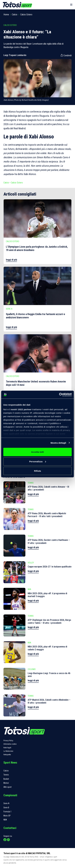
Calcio (15, 15)
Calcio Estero (26, 15)
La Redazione (8, 751)
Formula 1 (7, 812)
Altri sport (7, 787)
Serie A (6, 803)
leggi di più (11, 260)
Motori (6, 783)
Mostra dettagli (58, 443)
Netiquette (7, 755)
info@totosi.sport (51, 857)
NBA (5, 820)
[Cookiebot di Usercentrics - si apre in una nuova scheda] (59, 395)
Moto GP (7, 816)
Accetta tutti (37, 452)
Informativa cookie (10, 744)
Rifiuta (37, 471)
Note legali (7, 748)
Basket (6, 779)
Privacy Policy (8, 741)
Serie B (6, 808)
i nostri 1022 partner (20, 409)
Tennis (6, 775)
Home (6, 15)
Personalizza (38, 461)
